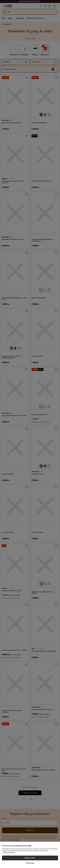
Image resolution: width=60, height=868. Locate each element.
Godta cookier (30, 858)
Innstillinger (30, 863)
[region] (30, 855)
